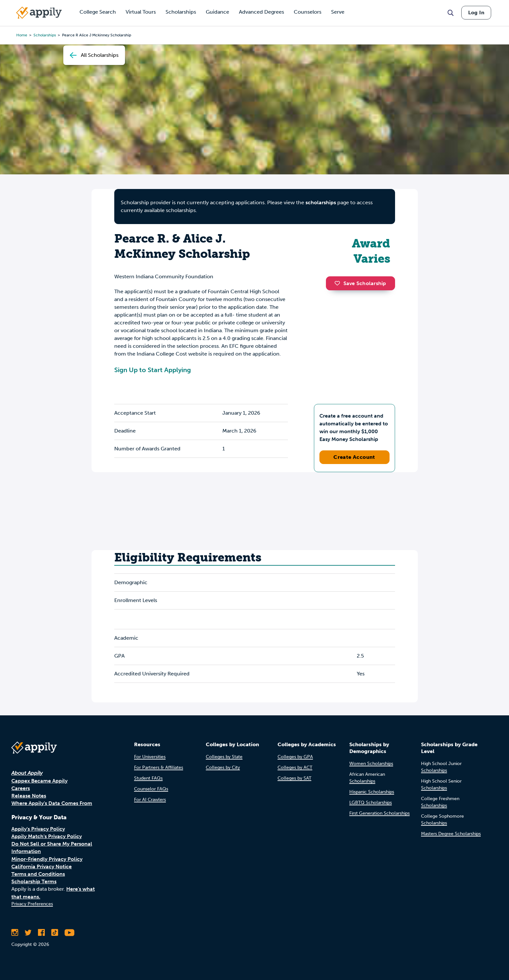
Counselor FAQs (151, 789)
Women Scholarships (371, 764)
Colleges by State (224, 757)
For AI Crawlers (150, 800)
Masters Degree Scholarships (451, 834)
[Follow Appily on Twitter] (28, 933)
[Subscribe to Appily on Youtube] (69, 933)
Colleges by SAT (294, 778)
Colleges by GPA (295, 757)
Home (22, 35)
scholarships (45, 35)
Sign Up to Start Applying (153, 370)
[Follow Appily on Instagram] (15, 933)
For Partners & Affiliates (159, 767)
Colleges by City (223, 767)
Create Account (354, 457)
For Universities (150, 757)
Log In (476, 13)
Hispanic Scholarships (372, 792)
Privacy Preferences (32, 904)
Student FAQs (148, 778)
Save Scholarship (360, 283)
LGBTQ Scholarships (371, 803)
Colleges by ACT (295, 767)
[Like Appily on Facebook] (41, 933)
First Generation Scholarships (379, 813)
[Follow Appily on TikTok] (55, 933)
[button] (339, 283)
